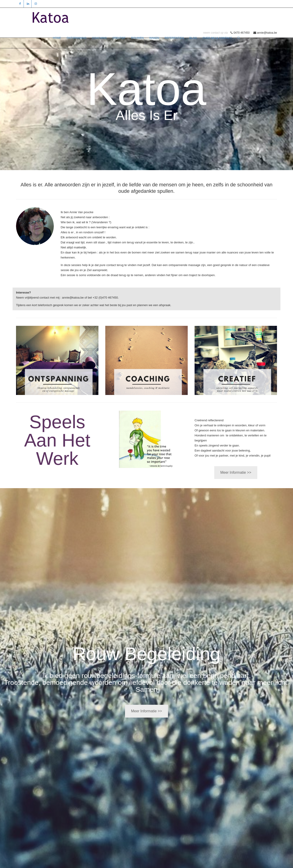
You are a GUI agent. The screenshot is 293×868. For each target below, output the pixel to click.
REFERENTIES (174, 38)
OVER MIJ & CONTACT (217, 38)
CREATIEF (119, 38)
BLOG (193, 38)
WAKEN (154, 38)
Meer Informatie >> (236, 472)
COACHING (99, 38)
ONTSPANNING (77, 38)
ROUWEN (137, 38)
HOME (57, 38)
